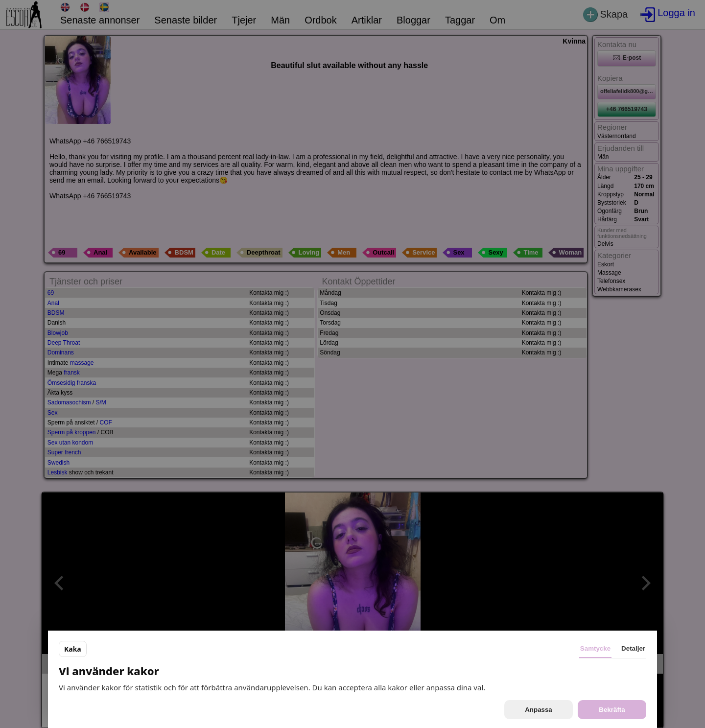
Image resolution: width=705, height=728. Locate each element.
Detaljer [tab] (633, 648)
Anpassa (539, 710)
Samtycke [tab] (595, 648)
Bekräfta (612, 710)
